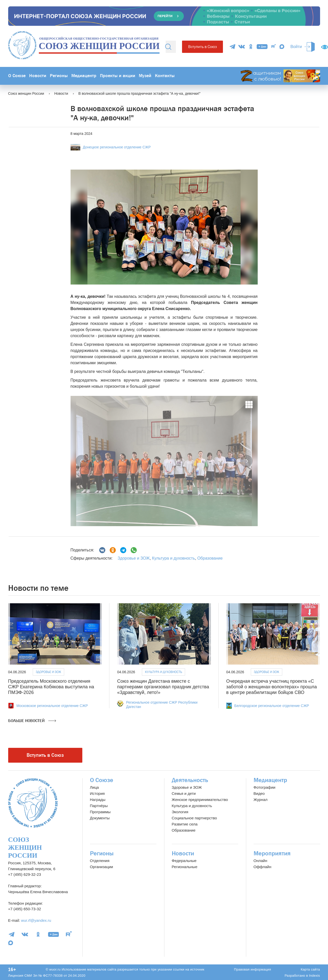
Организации (102, 867)
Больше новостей (32, 721)
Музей (145, 76)
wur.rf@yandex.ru (36, 920)
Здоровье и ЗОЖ (134, 558)
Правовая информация (252, 969)
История (97, 793)
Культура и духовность (173, 558)
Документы (100, 818)
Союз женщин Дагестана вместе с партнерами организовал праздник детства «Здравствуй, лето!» (163, 687)
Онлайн (261, 861)
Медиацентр (84, 76)
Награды (98, 800)
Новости (38, 76)
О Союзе (17, 76)
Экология (180, 812)
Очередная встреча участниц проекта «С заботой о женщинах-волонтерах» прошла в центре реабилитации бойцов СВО (272, 687)
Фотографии (265, 787)
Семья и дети (184, 793)
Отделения (100, 861)
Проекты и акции (118, 76)
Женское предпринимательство (200, 800)
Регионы (59, 76)
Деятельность (190, 780)
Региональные (185, 867)
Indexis (314, 976)
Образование (210, 558)
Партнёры (99, 806)
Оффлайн (263, 867)
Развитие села (185, 824)
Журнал (261, 800)
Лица (94, 787)
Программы (100, 812)
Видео (259, 793)
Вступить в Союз (202, 47)
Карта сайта (310, 969)
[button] (82, 461)
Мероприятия (272, 853)
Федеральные (184, 861)
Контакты (165, 76)
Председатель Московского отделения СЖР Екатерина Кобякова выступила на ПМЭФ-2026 (51, 687)
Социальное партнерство (194, 818)
